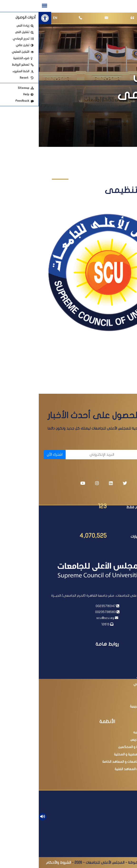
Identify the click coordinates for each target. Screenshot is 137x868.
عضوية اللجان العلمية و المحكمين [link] (103, 747)
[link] (6, 18)
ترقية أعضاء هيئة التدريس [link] (109, 740)
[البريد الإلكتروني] (54, 455)
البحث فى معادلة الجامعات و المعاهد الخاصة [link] (95, 762)
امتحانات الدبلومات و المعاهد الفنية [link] (102, 769)
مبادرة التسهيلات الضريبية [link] (109, 706)
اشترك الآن (16, 455)
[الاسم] (107, 455)
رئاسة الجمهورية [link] (116, 655)
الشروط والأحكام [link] (20, 863)
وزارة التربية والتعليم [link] (113, 692)
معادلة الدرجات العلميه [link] (111, 732)
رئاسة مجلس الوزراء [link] (114, 662)
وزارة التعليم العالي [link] (114, 669)
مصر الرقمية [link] (119, 699)
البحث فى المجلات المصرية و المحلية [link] (101, 754)
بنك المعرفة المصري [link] (113, 677)
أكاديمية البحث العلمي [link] (111, 684)
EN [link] (16, 18)
